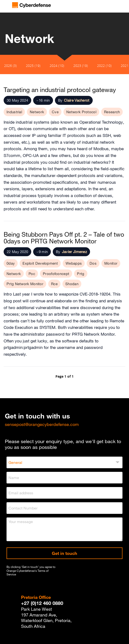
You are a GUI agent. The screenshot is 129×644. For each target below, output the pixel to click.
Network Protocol (81, 112)
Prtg (81, 274)
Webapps (74, 263)
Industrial (14, 112)
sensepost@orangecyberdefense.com (42, 424)
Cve (55, 112)
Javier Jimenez (74, 252)
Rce (54, 284)
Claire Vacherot (77, 100)
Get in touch (64, 553)
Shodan (72, 284)
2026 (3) (10, 66)
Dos (93, 263)
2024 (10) (57, 66)
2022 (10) (104, 66)
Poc (32, 274)
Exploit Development (40, 263)
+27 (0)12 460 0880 (42, 603)
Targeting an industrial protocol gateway (60, 90)
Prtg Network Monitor (25, 284)
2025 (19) (33, 66)
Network (37, 112)
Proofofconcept (56, 274)
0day (11, 263)
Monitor (111, 263)
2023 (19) (81, 66)
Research (112, 112)
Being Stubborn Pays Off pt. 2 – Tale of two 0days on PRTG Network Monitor (64, 238)
